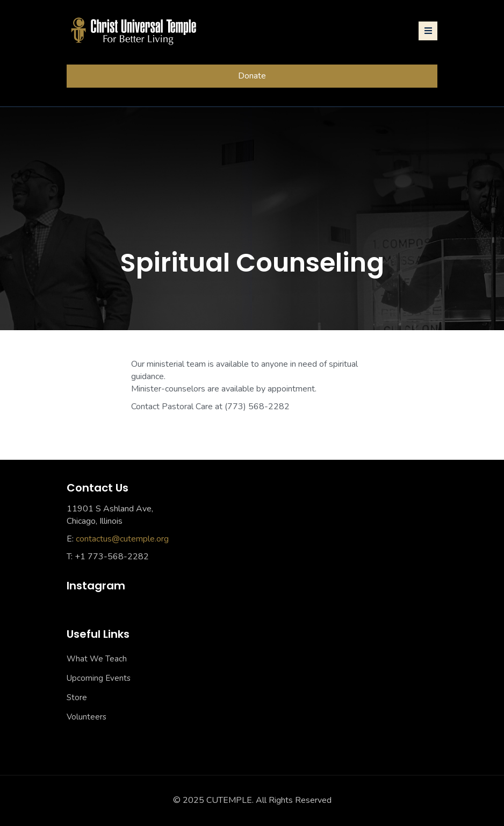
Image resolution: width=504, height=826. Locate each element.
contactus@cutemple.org (122, 539)
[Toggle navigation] (428, 31)
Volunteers (87, 717)
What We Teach (97, 659)
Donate (252, 76)
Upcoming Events (99, 678)
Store (77, 697)
